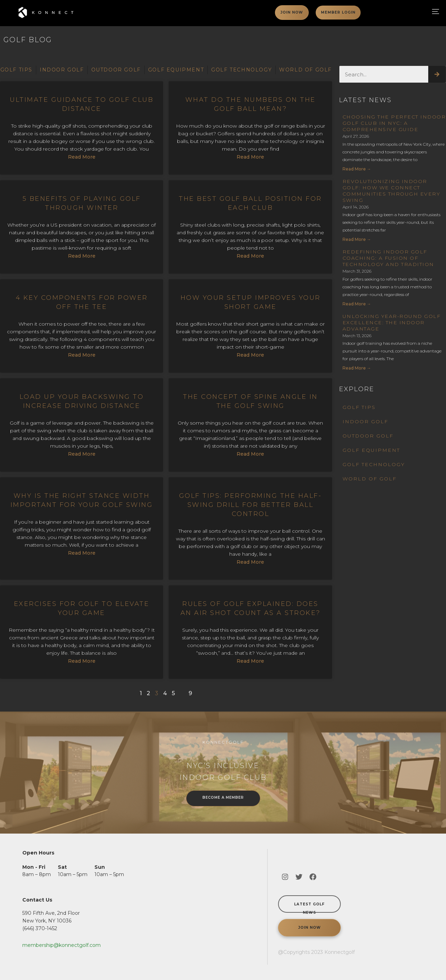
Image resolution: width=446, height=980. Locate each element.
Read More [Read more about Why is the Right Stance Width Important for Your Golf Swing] (82, 553)
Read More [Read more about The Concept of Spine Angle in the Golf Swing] (250, 454)
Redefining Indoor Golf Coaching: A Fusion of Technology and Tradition (388, 258)
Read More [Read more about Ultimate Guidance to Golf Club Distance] (82, 157)
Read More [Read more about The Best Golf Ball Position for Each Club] (250, 256)
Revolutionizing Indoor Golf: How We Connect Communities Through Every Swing (391, 191)
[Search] (437, 74)
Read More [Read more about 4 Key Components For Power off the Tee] (82, 355)
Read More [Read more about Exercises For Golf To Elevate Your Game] (82, 661)
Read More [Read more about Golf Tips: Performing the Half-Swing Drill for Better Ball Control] (250, 562)
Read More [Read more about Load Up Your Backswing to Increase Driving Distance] (82, 454)
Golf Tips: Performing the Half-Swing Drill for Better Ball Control (251, 505)
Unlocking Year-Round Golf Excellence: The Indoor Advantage (392, 322)
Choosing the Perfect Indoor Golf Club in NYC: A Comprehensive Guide (394, 123)
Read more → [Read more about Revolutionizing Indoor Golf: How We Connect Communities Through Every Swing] (357, 239)
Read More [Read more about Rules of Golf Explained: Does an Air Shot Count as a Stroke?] (250, 661)
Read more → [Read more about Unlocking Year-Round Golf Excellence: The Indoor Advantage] (357, 368)
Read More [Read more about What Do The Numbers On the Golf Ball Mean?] (250, 157)
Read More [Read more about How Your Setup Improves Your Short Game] (250, 355)
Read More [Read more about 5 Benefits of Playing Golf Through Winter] (82, 256)
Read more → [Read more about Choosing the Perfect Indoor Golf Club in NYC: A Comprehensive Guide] (357, 169)
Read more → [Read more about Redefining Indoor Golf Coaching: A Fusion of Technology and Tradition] (357, 304)
